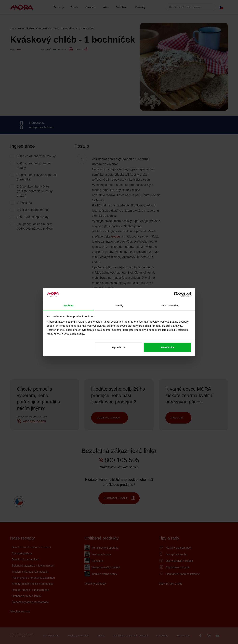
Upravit (119, 347)
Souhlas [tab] (68, 305)
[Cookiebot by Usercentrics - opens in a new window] (176, 294)
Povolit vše (167, 347)
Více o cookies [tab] (170, 305)
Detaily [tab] (119, 305)
